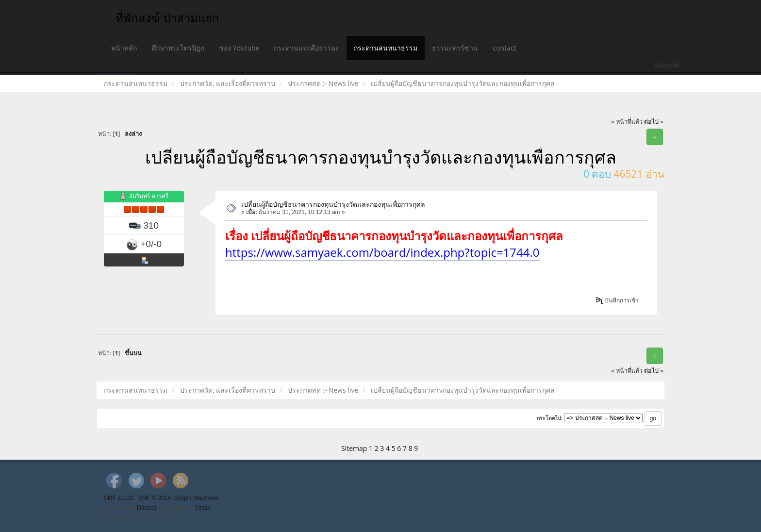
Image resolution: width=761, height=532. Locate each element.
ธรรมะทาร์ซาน (455, 48)
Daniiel (146, 507)
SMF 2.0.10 (119, 498)
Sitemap (354, 448)
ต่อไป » (654, 122)
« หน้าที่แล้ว (627, 122)
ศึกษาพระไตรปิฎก (178, 48)
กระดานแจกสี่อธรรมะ (306, 48)
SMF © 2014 (155, 498)
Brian (203, 507)
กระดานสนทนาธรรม (386, 48)
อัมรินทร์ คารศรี (149, 196)
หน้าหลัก (124, 48)
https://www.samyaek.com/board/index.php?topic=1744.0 (382, 252)
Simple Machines (196, 498)
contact (504, 48)
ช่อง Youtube (239, 48)
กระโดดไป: (550, 418)
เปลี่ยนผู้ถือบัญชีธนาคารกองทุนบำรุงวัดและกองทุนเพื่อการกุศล (333, 204)
